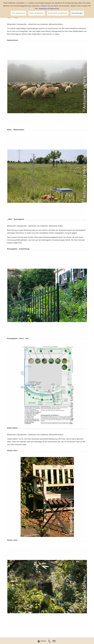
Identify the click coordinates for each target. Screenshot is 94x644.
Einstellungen (77, 13)
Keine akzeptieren (37, 13)
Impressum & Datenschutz (49, 9)
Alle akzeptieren (19, 13)
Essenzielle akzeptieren (58, 13)
